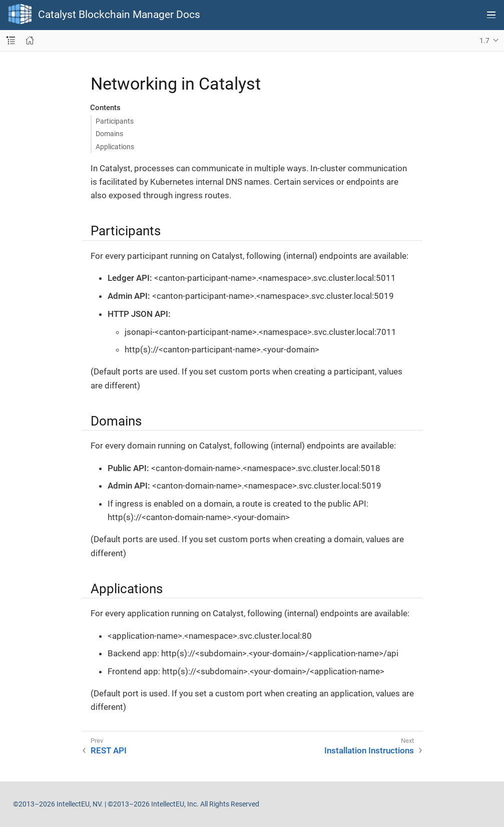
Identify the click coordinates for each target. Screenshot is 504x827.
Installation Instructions (369, 750)
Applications (115, 147)
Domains (109, 134)
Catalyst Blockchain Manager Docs (119, 15)
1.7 (484, 41)
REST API (109, 750)
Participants (115, 121)
